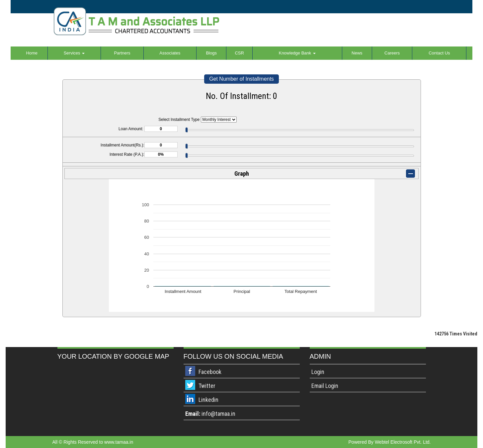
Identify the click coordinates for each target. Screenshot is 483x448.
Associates (170, 53)
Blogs (211, 53)
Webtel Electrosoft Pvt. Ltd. (403, 442)
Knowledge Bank (297, 53)
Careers (392, 53)
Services (74, 53)
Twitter (207, 386)
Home (32, 53)
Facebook (210, 372)
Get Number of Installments (241, 79)
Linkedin (208, 400)
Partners (122, 53)
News (357, 53)
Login (318, 372)
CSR (239, 53)
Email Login (325, 386)
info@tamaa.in (218, 414)
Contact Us (439, 53)
